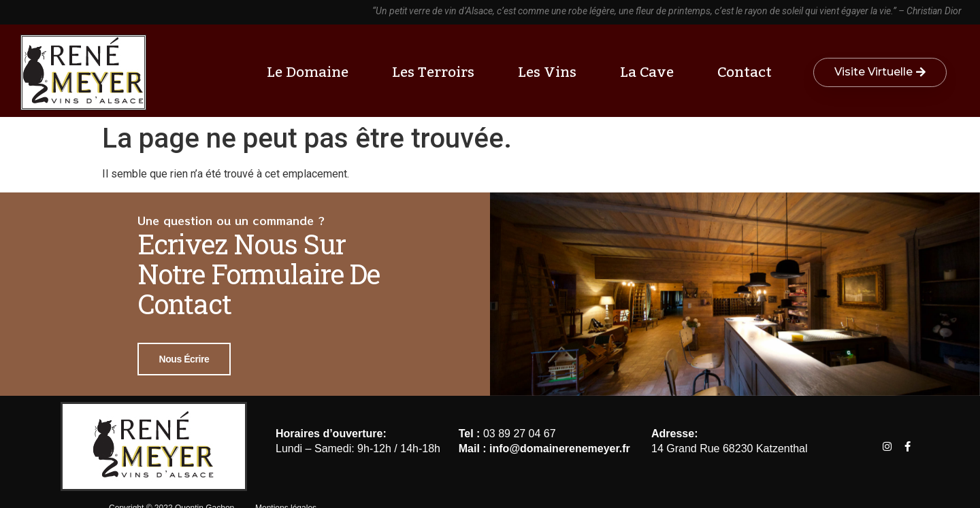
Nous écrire (184, 359)
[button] (880, 72)
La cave (650, 72)
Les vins (551, 72)
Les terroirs (437, 72)
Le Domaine (311, 72)
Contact (745, 72)
